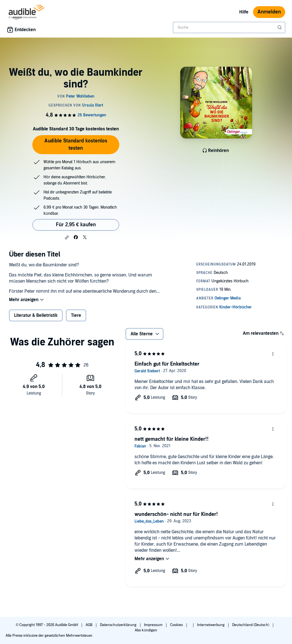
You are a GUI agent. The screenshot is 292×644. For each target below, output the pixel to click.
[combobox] (229, 27)
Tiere (76, 315)
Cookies (177, 625)
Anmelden (269, 12)
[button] (67, 237)
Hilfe (244, 12)
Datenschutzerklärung (119, 625)
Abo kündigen (146, 630)
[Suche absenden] (280, 27)
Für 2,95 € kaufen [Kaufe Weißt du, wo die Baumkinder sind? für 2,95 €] (76, 225)
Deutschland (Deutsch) (251, 625)
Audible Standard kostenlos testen (76, 145)
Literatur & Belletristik (36, 315)
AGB (89, 625)
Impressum (154, 625)
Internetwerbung (211, 625)
